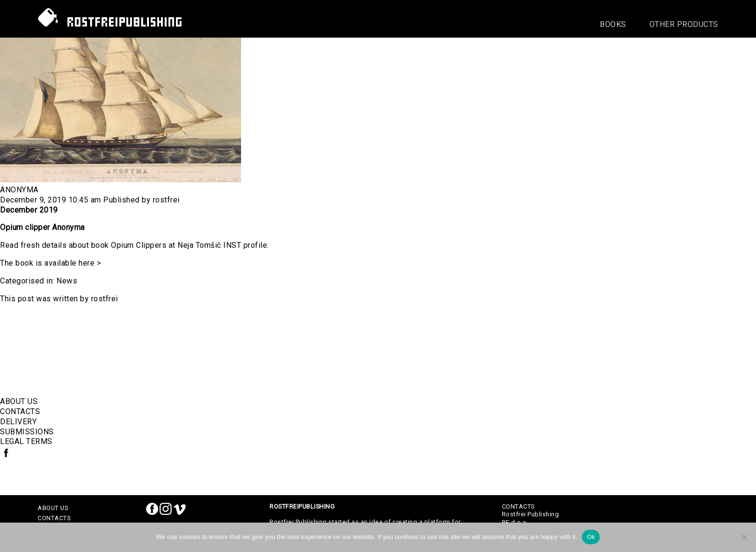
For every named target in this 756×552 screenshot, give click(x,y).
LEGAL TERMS (26, 441)
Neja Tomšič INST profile (222, 245)
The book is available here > (50, 263)
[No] (744, 537)
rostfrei (166, 200)
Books (613, 24)
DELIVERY (18, 422)
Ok (591, 537)
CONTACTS (20, 411)
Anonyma (19, 190)
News (67, 281)
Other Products (684, 24)
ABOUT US (19, 401)
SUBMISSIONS (27, 432)
